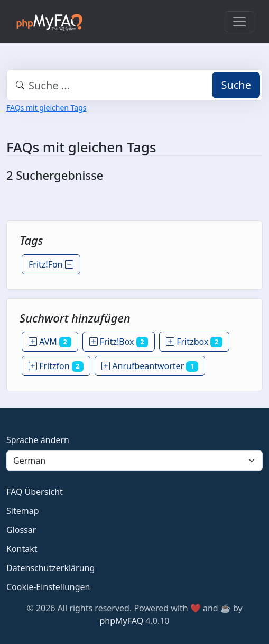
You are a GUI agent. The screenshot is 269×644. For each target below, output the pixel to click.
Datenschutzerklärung (50, 568)
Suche (236, 85)
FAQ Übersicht (35, 492)
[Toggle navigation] (239, 22)
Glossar (21, 530)
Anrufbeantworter (150, 366)
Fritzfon (56, 366)
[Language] (134, 461)
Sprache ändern (38, 440)
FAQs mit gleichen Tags (46, 108)
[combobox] (134, 85)
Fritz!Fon (51, 264)
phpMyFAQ (122, 621)
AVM (50, 342)
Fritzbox (194, 342)
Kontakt (22, 549)
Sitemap (23, 511)
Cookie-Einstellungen (48, 587)
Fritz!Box (119, 342)
